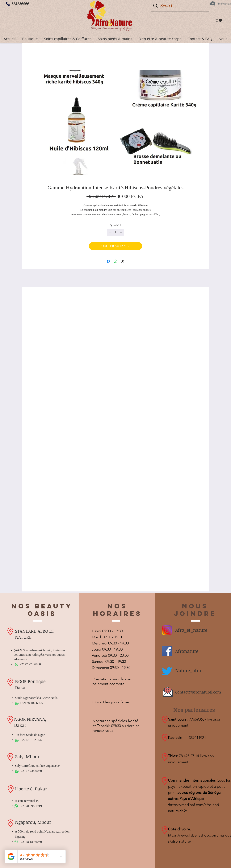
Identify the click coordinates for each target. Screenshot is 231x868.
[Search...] (180, 6)
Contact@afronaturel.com (198, 692)
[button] (219, 20)
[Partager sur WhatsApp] (115, 261)
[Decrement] (110, 233)
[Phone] (8, 4)
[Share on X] (123, 261)
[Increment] (121, 233)
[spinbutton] (115, 233)
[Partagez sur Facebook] (108, 261)
